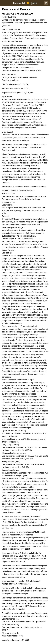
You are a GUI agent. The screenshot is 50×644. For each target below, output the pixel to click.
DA (46, 3)
